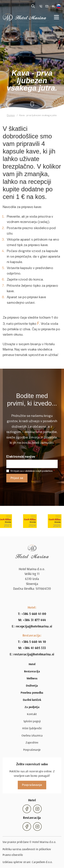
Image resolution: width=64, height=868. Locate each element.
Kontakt (32, 714)
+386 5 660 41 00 (34, 614)
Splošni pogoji (32, 721)
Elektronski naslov (21, 456)
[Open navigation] (56, 17)
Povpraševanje (32, 750)
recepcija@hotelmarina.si (34, 626)
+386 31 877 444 (34, 620)
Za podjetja (32, 707)
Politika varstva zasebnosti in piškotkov (27, 849)
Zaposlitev (32, 742)
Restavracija (32, 671)
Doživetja (32, 686)
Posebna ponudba (32, 693)
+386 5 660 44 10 (34, 642)
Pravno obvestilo (13, 855)
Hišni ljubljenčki (32, 728)
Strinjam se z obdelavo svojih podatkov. (32, 471)
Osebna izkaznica (32, 735)
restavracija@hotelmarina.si (34, 654)
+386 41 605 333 (34, 648)
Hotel (32, 664)
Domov (11, 115)
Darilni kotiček (32, 700)
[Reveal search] (33, 6)
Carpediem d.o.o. (42, 862)
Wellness (32, 678)
